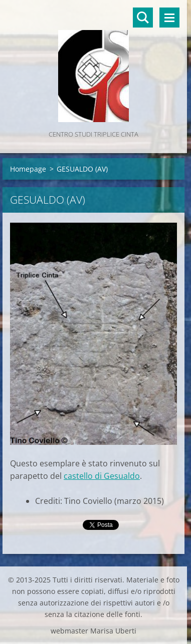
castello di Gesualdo (102, 476)
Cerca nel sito (143, 18)
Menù (169, 18)
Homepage (28, 169)
